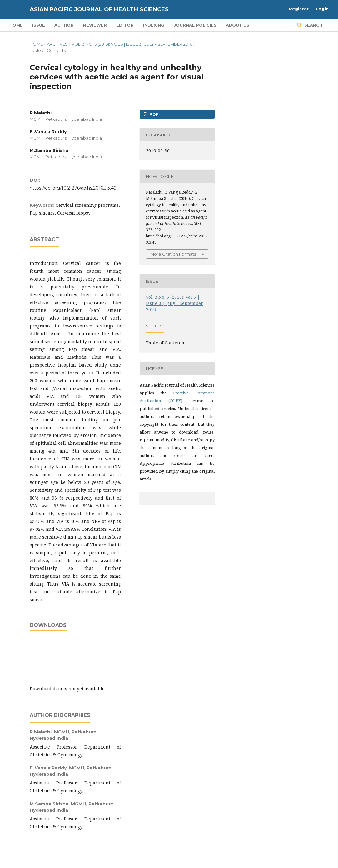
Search (313, 25)
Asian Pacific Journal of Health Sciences (99, 9)
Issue (39, 25)
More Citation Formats (173, 254)
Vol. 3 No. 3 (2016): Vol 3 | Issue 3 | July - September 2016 (132, 44)
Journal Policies (195, 25)
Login (322, 9)
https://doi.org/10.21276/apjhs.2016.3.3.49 (73, 188)
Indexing (154, 25)
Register (299, 9)
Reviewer (95, 25)
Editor (125, 25)
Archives (57, 44)
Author (64, 25)
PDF (153, 114)
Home (16, 25)
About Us (238, 25)
